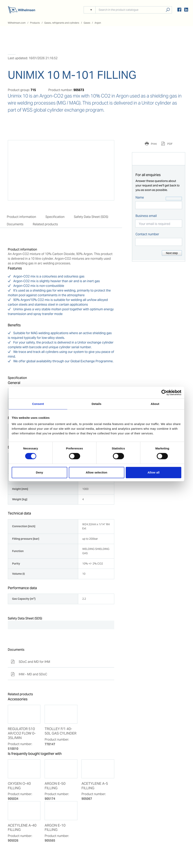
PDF (170, 144)
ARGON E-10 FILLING (55, 828)
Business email (146, 216)
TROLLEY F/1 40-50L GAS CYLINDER (61, 731)
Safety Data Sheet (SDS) (91, 217)
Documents (15, 224)
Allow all (154, 472)
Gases (87, 23)
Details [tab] (96, 404)
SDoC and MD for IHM (31, 662)
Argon (98, 23)
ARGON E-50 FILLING (55, 786)
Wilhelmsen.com (17, 23)
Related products (45, 224)
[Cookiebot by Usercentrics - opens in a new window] (164, 393)
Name (140, 197)
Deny (39, 472)
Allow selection (97, 472)
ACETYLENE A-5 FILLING (95, 786)
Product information (21, 217)
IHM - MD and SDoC (29, 674)
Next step (172, 253)
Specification (55, 217)
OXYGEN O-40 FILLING (19, 786)
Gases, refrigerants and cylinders (62, 23)
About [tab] (155, 404)
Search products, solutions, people (168, 10)
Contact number (147, 234)
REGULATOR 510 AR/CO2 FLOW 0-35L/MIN (22, 733)
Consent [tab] (38, 404)
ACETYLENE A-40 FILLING (22, 828)
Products (35, 23)
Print (154, 144)
